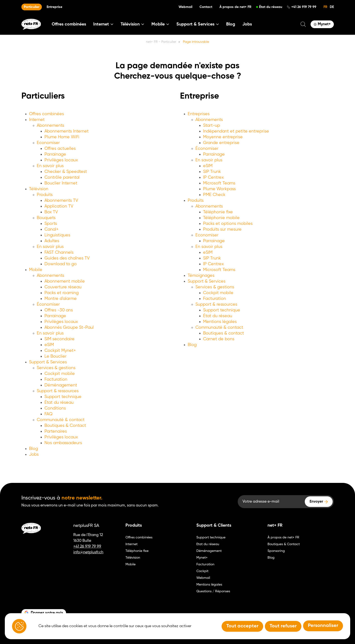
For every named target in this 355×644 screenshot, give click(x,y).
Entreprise (54, 7)
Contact (206, 7)
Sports (51, 224)
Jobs (247, 24)
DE (332, 7)
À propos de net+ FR (235, 7)
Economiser (48, 143)
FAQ (49, 414)
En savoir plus (50, 166)
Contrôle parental (62, 177)
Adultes (52, 241)
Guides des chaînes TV (67, 258)
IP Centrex (213, 177)
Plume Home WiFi (62, 137)
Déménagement (61, 385)
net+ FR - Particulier (161, 42)
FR (325, 7)
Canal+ (52, 229)
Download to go (61, 264)
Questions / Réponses (213, 591)
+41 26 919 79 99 (304, 7)
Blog (231, 24)
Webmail (185, 7)
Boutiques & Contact (65, 426)
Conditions (55, 408)
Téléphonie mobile (221, 218)
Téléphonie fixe (218, 212)
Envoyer (316, 502)
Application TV (59, 206)
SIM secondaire (59, 339)
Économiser (48, 304)
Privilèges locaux (61, 160)
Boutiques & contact (224, 333)
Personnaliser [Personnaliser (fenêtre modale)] (323, 626)
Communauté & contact (61, 420)
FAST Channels (59, 253)
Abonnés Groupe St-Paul (69, 328)
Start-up (212, 126)
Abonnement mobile (65, 281)
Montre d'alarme (61, 299)
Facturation (56, 379)
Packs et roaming (62, 293)
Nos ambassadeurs (63, 443)
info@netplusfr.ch (88, 552)
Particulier (32, 7)
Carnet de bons (219, 339)
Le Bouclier (56, 356)
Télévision (39, 189)
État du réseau (271, 7)
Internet (37, 120)
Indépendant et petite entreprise (236, 131)
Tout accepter (242, 626)
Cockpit (202, 571)
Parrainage (55, 154)
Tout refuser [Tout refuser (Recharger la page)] (283, 626)
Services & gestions (56, 368)
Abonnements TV (61, 201)
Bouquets (46, 218)
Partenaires (56, 431)
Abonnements (50, 126)
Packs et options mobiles (228, 224)
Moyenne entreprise (223, 137)
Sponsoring (276, 551)
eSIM (49, 345)
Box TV (51, 212)
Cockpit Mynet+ (60, 351)
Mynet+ (202, 558)
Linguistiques (57, 235)
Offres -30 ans (59, 310)
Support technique (63, 397)
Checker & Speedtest (66, 172)
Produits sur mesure (222, 229)
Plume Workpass (219, 189)
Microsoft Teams (219, 183)
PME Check (214, 195)
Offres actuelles (60, 149)
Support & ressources (58, 391)
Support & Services (48, 362)
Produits (45, 195)
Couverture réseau (63, 287)
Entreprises (199, 114)
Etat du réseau (208, 544)
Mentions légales (220, 322)
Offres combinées (69, 24)
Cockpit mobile (60, 374)
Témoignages (201, 276)
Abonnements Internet (67, 131)
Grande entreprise (221, 143)
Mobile (36, 270)
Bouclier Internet (61, 183)
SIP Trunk (212, 172)
